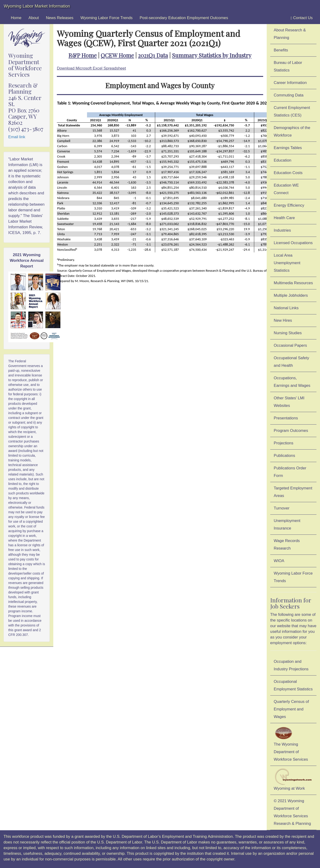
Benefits (281, 50)
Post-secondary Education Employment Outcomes (184, 18)
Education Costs (288, 173)
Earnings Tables (288, 148)
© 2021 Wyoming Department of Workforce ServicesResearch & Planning (292, 812)
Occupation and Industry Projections (291, 665)
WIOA (279, 561)
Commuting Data (289, 95)
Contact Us (302, 18)
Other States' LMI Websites (289, 402)
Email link (17, 137)
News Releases (60, 18)
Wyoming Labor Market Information (37, 6)
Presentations (286, 418)
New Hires (283, 320)
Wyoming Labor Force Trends (106, 18)
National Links (286, 308)
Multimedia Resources (293, 283)
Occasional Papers (290, 345)
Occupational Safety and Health (291, 362)
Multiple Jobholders (291, 295)
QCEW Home (117, 55)
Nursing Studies (288, 333)
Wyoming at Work (293, 780)
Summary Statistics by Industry (212, 55)
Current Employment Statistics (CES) (292, 111)
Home (16, 18)
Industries (282, 230)
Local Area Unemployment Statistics (287, 263)
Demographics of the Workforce (292, 131)
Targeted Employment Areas (293, 492)
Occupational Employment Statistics (293, 685)
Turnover (282, 508)
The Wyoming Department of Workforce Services (291, 744)
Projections (284, 443)
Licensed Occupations (293, 243)
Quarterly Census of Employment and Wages (291, 709)
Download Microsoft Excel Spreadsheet (91, 68)
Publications (285, 456)
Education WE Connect (286, 189)
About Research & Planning (290, 34)
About (34, 18)
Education (283, 160)
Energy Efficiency (289, 205)
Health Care (284, 218)
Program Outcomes (291, 431)
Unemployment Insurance (287, 524)
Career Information (290, 83)
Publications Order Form (290, 472)
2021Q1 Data (153, 55)
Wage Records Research (287, 545)
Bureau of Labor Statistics (288, 66)
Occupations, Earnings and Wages (292, 382)
